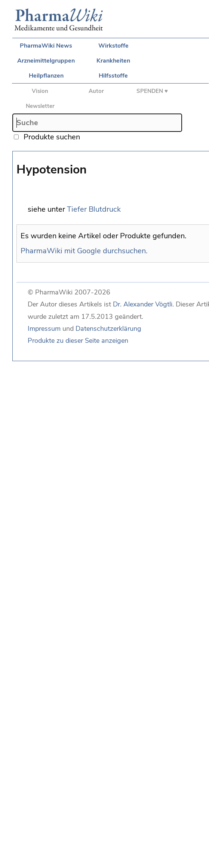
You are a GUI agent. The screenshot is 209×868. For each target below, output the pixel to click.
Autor (96, 91)
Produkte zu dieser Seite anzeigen (78, 341)
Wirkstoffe (113, 46)
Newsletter (40, 106)
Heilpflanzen (46, 76)
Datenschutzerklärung (108, 329)
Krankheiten (113, 61)
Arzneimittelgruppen (46, 61)
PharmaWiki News (46, 46)
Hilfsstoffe (113, 76)
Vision (40, 91)
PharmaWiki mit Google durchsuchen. (84, 251)
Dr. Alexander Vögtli (143, 304)
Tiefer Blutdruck (94, 209)
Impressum (44, 329)
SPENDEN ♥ (152, 91)
